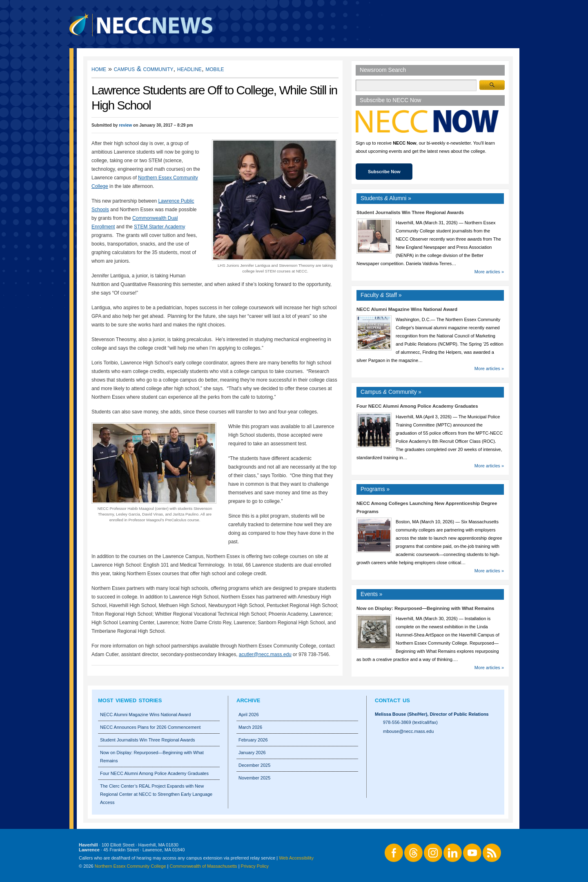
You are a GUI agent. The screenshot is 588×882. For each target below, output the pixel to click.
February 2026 (253, 740)
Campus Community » (391, 392)
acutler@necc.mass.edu (265, 654)
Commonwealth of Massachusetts (204, 866)
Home (99, 69)
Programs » (375, 489)
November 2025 (254, 778)
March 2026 (250, 727)
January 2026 (252, 752)
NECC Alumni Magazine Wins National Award (407, 309)
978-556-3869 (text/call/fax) (410, 722)
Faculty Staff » (381, 295)
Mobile (215, 69)
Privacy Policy (255, 866)
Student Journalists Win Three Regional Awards (410, 212)
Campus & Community (144, 69)
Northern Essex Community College (130, 866)
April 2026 (249, 715)
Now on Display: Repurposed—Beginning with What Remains (425, 608)
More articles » (489, 272)
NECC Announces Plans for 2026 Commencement (150, 727)
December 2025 (254, 765)
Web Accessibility (296, 858)
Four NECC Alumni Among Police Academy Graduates (417, 406)
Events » (372, 594)
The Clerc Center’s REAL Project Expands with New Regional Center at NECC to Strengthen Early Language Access (156, 794)
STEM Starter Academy (159, 227)
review (125, 125)
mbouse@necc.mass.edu (408, 731)
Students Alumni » (386, 198)
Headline (189, 69)
